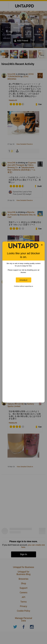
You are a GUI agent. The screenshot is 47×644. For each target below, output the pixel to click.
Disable (23, 280)
